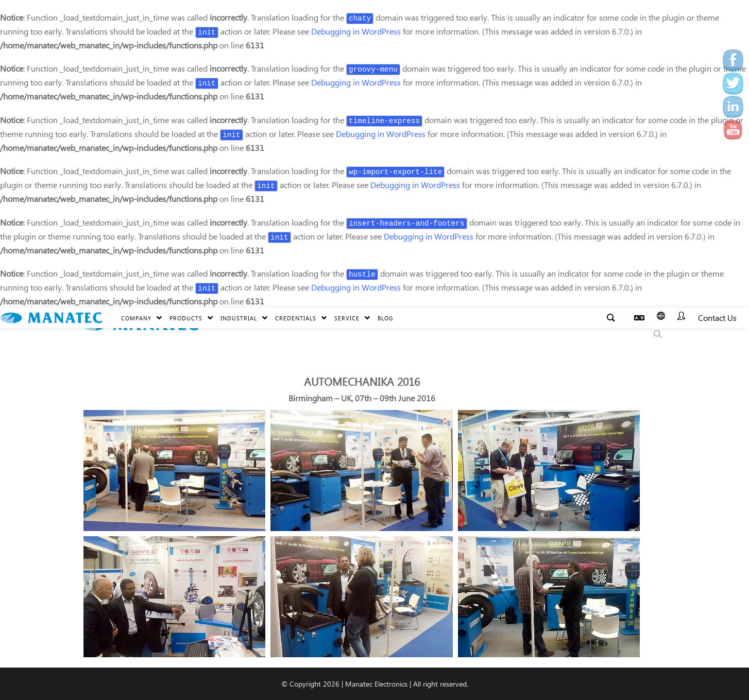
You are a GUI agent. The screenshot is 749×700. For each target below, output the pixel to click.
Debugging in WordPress (356, 31)
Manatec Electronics (376, 684)
